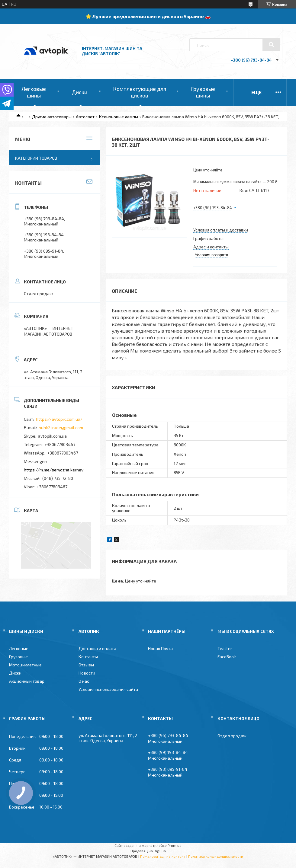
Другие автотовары (52, 117)
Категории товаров (36, 158)
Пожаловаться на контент (163, 856)
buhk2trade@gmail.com (61, 428)
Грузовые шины (203, 92)
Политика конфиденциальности (216, 856)
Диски (80, 92)
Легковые (19, 648)
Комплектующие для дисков (140, 92)
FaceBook (227, 657)
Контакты (88, 657)
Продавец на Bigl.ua (148, 851)
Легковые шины (34, 92)
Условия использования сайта (108, 689)
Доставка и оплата (97, 648)
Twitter (225, 648)
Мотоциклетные (25, 665)
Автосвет (85, 117)
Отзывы (86, 665)
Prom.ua (175, 845)
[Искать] (271, 45)
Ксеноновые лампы (119, 117)
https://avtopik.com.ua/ (59, 419)
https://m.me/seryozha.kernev (54, 470)
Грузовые (18, 657)
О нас (84, 681)
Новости (87, 673)
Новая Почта (160, 648)
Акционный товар (27, 681)
